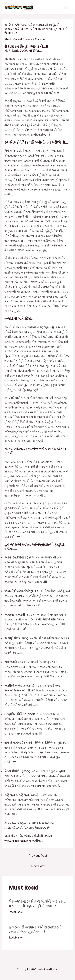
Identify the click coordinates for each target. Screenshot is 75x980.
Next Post (38, 866)
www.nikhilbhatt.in (16, 841)
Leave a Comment (36, 39)
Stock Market (13, 39)
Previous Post (38, 856)
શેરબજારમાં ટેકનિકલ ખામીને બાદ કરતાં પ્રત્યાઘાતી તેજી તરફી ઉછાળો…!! (37, 904)
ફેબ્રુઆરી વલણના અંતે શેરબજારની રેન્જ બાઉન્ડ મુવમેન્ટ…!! (35, 930)
